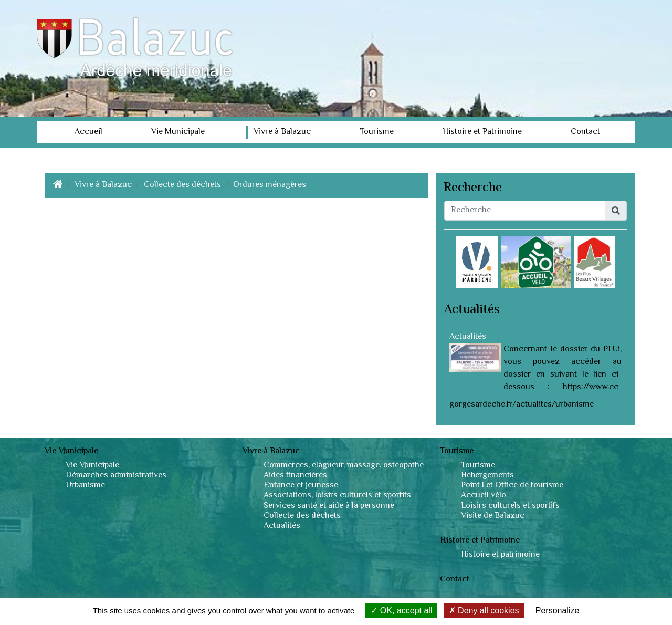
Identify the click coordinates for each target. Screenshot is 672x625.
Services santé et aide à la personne (329, 506)
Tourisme (377, 132)
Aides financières (295, 476)
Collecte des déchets (182, 185)
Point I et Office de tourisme (512, 486)
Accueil (88, 132)
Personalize (558, 611)
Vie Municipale (178, 132)
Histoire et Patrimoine (482, 132)
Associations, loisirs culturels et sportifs (337, 496)
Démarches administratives (116, 476)
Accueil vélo (484, 496)
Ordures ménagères (270, 185)
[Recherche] (525, 211)
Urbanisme (85, 486)
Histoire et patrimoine (500, 555)
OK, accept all (401, 611)
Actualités (468, 337)
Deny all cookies (484, 611)
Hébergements (487, 476)
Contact (585, 132)
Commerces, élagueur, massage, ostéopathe (344, 466)
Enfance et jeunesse (301, 486)
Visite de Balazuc (493, 516)
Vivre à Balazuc (282, 132)
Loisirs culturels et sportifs (510, 506)
